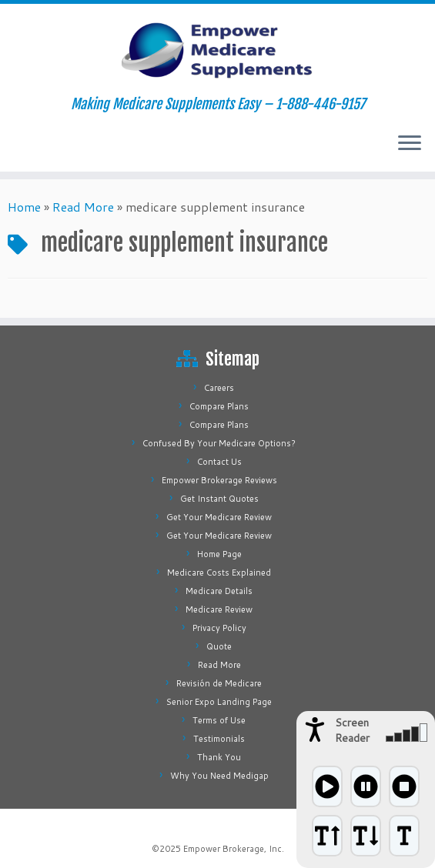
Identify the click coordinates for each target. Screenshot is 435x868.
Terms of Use (219, 720)
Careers (219, 388)
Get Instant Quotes (219, 499)
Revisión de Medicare (219, 683)
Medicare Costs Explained (219, 573)
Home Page (219, 554)
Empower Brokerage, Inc (233, 849)
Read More (83, 207)
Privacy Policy (219, 628)
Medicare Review (219, 609)
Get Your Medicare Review (219, 517)
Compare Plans (219, 406)
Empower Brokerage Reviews (219, 480)
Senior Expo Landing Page (219, 702)
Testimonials (219, 739)
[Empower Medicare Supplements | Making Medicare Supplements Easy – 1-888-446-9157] (217, 50)
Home (24, 207)
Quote (219, 646)
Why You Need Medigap (219, 776)
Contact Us (219, 462)
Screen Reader (352, 730)
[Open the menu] (410, 144)
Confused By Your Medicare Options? (219, 443)
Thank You (219, 757)
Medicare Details (219, 591)
